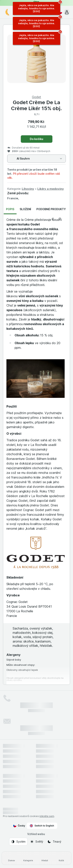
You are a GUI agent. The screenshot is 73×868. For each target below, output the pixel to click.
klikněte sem (47, 816)
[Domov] (12, 858)
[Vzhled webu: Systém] (18, 842)
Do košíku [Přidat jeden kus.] (36, 139)
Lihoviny (28, 189)
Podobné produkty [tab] (51, 209)
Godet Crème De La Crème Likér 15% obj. (37, 105)
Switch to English (42, 826)
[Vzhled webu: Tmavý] (54, 842)
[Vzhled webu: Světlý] (37, 842)
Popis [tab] (10, 209)
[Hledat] (45, 858)
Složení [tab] (25, 209)
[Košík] (61, 858)
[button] (67, 12)
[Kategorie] (28, 858)
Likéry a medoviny (51, 189)
